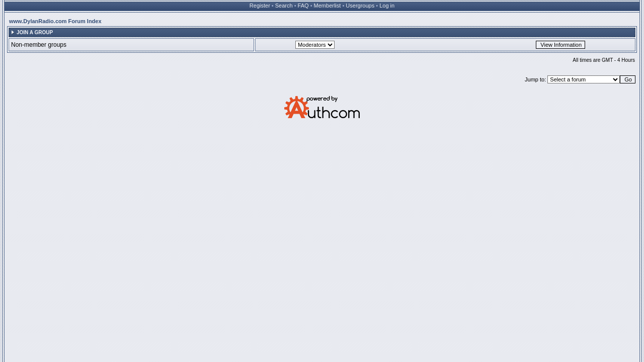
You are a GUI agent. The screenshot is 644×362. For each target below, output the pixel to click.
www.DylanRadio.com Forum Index (55, 21)
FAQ (303, 6)
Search (284, 6)
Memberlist (328, 6)
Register (260, 6)
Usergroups (360, 6)
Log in (387, 6)
